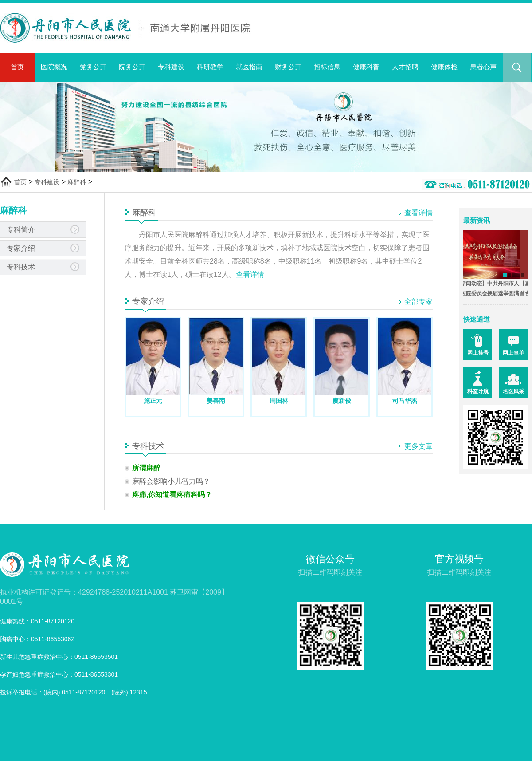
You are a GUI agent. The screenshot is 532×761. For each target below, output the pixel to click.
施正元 (153, 401)
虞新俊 (342, 401)
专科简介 (21, 230)
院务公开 (132, 67)
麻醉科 (77, 182)
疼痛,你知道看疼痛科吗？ (172, 495)
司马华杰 (405, 401)
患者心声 (483, 67)
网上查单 (513, 353)
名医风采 (513, 391)
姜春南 (216, 401)
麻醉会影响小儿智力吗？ (171, 481)
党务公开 (93, 67)
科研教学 (210, 67)
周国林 (279, 401)
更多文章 (419, 446)
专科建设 (171, 67)
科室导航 (478, 391)
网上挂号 (478, 353)
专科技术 (21, 267)
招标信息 (327, 67)
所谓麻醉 (146, 468)
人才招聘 (405, 67)
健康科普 (366, 67)
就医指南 (249, 67)
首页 (17, 67)
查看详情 (419, 213)
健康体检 (444, 67)
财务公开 (288, 67)
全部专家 (419, 302)
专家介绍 (21, 248)
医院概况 (54, 67)
